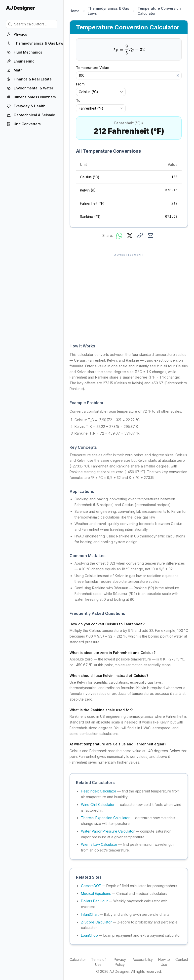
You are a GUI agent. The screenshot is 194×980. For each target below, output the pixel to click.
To (78, 101)
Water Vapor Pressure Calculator (108, 831)
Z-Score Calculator (96, 922)
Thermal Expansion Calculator (105, 818)
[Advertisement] (129, 296)
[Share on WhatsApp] (119, 236)
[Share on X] (130, 236)
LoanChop (89, 935)
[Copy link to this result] (140, 236)
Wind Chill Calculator (98, 805)
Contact (182, 959)
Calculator (78, 959)
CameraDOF (91, 886)
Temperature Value (95, 68)
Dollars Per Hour (94, 901)
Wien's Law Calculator (99, 844)
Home (75, 11)
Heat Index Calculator (99, 791)
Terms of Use (98, 962)
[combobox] (101, 92)
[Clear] (178, 75)
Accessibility (143, 959)
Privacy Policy (120, 962)
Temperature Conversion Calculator (159, 11)
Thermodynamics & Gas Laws (108, 11)
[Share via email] (151, 236)
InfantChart (90, 914)
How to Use (164, 962)
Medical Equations (96, 893)
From (80, 84)
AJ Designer (20, 8)
